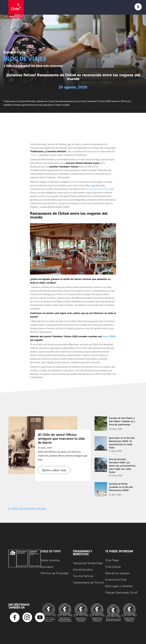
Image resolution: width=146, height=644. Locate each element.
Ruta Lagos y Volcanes (119, 586)
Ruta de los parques (117, 573)
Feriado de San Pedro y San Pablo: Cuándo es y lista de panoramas (122, 421)
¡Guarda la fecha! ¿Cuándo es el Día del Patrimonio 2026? (121, 487)
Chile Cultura (113, 567)
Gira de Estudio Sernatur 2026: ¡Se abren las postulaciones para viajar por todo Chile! (122, 466)
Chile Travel (112, 560)
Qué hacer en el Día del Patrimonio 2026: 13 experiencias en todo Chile (122, 443)
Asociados (47, 567)
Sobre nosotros (50, 560)
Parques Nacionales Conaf (121, 592)
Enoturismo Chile (116, 579)
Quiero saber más (54, 470)
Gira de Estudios (83, 569)
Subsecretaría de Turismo (89, 582)
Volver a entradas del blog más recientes (33, 65)
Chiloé (33, 155)
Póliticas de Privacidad (55, 573)
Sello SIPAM (109, 336)
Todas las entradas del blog (27, 508)
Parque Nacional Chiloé (97, 189)
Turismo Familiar (83, 576)
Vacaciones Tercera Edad (88, 563)
